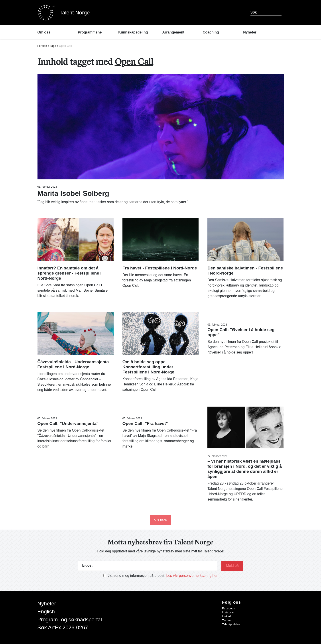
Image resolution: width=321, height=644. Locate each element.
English (46, 612)
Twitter (227, 620)
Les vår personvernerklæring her (192, 576)
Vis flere (161, 520)
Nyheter (47, 604)
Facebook (229, 609)
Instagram (229, 613)
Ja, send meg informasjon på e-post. (137, 576)
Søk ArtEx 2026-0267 (63, 627)
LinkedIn (228, 617)
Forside (42, 46)
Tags (53, 46)
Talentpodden (231, 624)
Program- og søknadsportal (70, 619)
